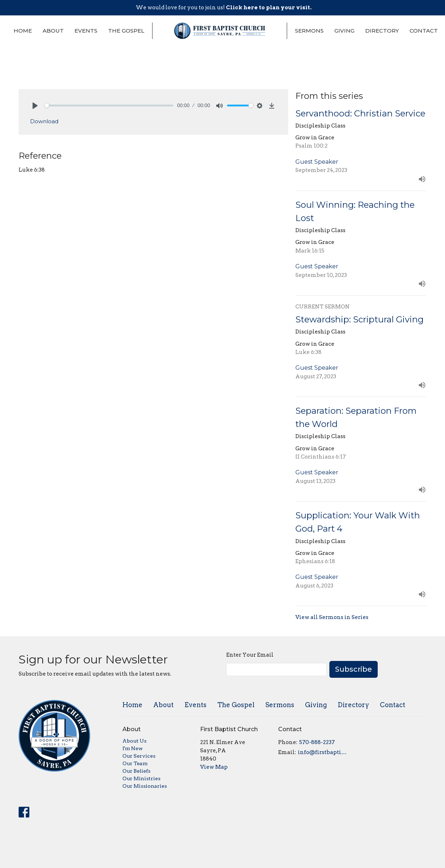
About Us (134, 741)
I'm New (133, 748)
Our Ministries (141, 778)
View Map (214, 767)
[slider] (109, 105)
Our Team (135, 763)
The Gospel (126, 31)
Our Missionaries (145, 786)
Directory (382, 31)
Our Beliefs (136, 771)
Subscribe (354, 669)
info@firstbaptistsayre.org (323, 752)
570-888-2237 (317, 742)
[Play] (35, 106)
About (53, 31)
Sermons (309, 31)
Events (86, 31)
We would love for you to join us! (224, 8)
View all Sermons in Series (332, 617)
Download (44, 121)
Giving (344, 31)
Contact (424, 31)
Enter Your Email (250, 655)
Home (23, 31)
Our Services (139, 756)
